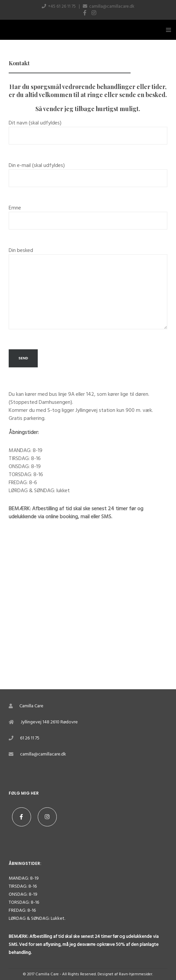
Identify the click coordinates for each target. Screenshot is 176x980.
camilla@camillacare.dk (112, 6)
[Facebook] (85, 13)
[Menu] (166, 30)
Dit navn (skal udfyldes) (88, 135)
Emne (88, 220)
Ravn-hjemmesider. (136, 974)
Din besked (88, 292)
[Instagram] (94, 13)
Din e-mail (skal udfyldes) (88, 177)
